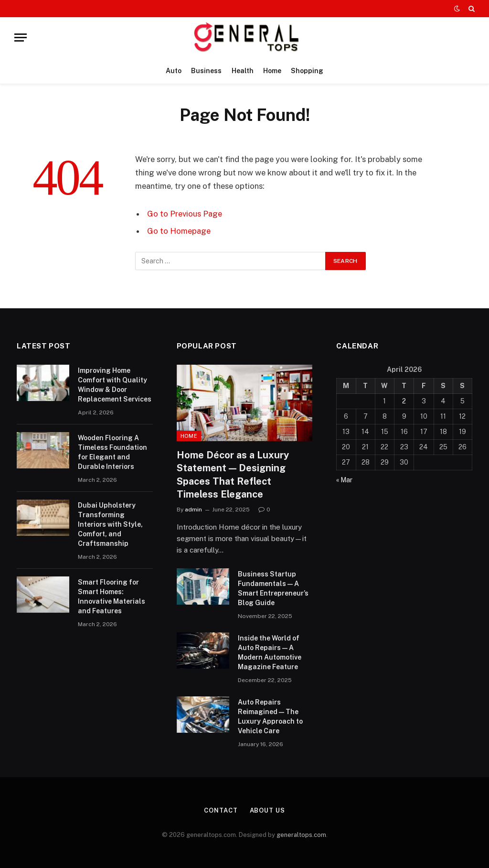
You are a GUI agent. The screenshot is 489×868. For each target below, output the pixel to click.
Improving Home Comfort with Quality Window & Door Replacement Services (115, 385)
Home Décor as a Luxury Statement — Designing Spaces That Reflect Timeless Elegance (233, 475)
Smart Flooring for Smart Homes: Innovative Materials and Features (112, 597)
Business (206, 71)
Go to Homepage (179, 231)
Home (272, 71)
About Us (267, 810)
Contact (221, 810)
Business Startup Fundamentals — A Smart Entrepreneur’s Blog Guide (273, 588)
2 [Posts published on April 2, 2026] (404, 401)
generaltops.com (301, 835)
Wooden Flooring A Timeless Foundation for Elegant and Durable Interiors (112, 452)
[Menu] (21, 38)
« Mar (344, 480)
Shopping (307, 71)
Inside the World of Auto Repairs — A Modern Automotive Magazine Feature (270, 652)
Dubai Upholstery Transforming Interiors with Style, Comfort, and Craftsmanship (110, 524)
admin (193, 510)
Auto (174, 71)
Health (243, 71)
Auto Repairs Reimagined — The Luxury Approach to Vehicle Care (270, 716)
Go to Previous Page (185, 214)
